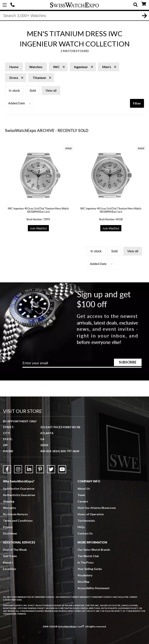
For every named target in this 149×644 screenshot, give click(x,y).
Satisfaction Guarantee (19, 489)
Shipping (9, 501)
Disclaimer (10, 533)
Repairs (8, 562)
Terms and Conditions (18, 521)
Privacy (8, 527)
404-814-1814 (13, 5)
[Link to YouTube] (62, 469)
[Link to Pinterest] (40, 469)
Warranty (9, 508)
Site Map (83, 582)
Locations (10, 569)
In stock (14, 91)
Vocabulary (85, 575)
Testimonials (86, 521)
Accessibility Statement (94, 588)
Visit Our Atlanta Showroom (97, 508)
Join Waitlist (38, 228)
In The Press (86, 562)
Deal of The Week (15, 550)
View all (51, 91)
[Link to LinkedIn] (29, 469)
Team (81, 495)
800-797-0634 (70, 451)
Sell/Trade (10, 556)
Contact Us (85, 533)
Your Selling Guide (90, 569)
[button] (19, 103)
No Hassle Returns (15, 514)
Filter (137, 103)
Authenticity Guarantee (19, 495)
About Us (84, 489)
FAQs (81, 527)
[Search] (74, 16)
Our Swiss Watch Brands (94, 550)
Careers (83, 501)
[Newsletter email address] (82, 364)
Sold (33, 91)
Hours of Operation (91, 514)
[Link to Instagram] (18, 469)
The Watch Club (88, 556)
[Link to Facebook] (7, 469)
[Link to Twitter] (51, 469)
